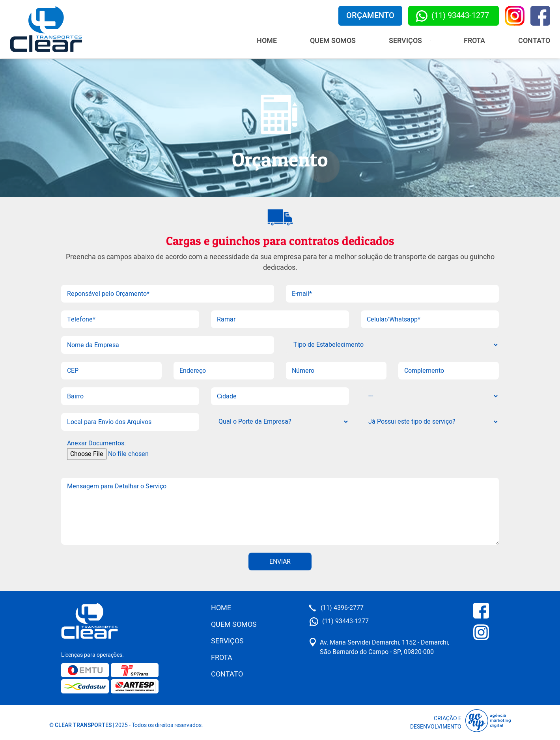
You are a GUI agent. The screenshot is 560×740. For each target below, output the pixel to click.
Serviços (227, 641)
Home (267, 41)
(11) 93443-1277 (453, 16)
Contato (534, 41)
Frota (474, 41)
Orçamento (370, 16)
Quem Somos (333, 41)
